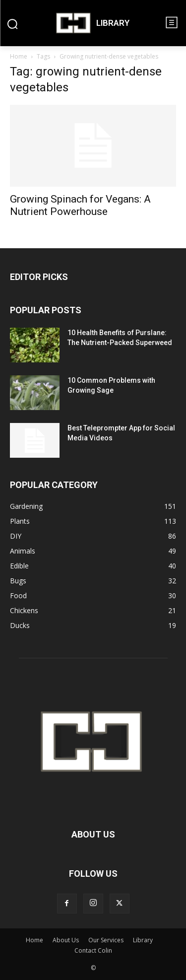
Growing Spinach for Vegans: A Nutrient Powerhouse (80, 205)
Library (143, 940)
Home (19, 56)
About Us (66, 940)
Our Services (106, 940)
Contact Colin (93, 950)
